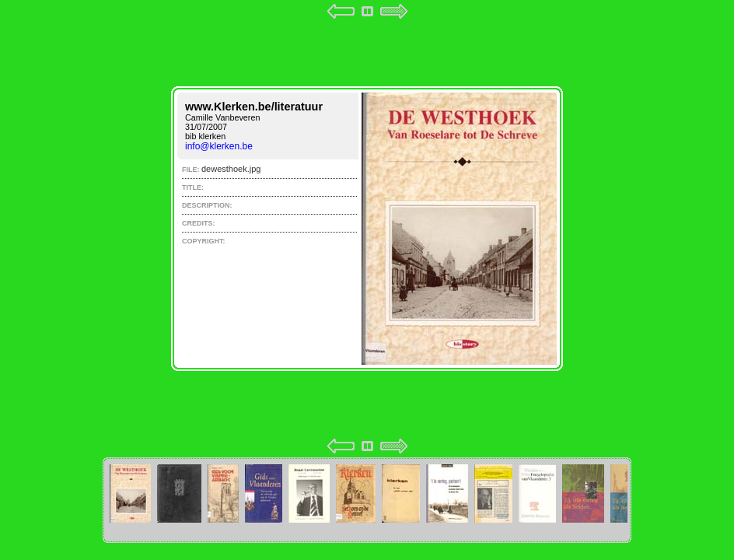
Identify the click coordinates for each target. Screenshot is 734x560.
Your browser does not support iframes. (367, 229)
